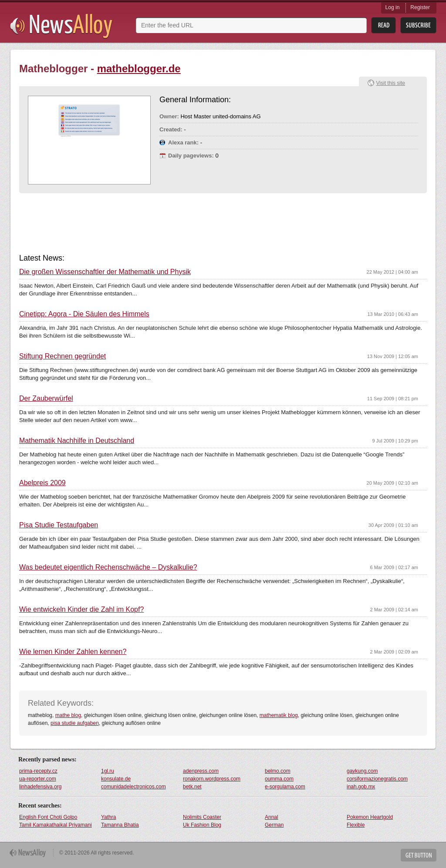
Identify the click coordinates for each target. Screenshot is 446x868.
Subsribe (418, 25)
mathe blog (68, 715)
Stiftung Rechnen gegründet (63, 356)
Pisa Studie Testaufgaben (59, 525)
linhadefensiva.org (40, 787)
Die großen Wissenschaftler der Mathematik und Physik (105, 272)
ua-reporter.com (38, 779)
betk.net (192, 787)
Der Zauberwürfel (46, 399)
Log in (393, 7)
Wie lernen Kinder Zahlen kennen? (73, 652)
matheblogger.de (139, 69)
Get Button (419, 855)
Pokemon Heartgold (370, 817)
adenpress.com (201, 771)
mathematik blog (279, 715)
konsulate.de (116, 779)
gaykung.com (362, 771)
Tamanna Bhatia (120, 825)
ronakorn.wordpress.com (212, 779)
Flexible (356, 825)
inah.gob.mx (361, 787)
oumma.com (279, 779)
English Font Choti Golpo (48, 817)
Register (420, 7)
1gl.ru (108, 771)
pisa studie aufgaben (75, 723)
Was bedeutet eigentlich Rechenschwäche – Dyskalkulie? (108, 567)
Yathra (108, 817)
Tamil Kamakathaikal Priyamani (56, 825)
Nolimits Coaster (202, 817)
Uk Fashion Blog (202, 825)
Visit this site (391, 83)
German (274, 825)
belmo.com (278, 771)
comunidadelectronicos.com (133, 787)
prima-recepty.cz (38, 771)
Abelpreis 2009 (42, 483)
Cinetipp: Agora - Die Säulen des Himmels (84, 314)
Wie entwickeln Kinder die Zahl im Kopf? (81, 610)
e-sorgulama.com (285, 787)
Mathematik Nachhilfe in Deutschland (77, 441)
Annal (272, 817)
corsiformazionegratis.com (377, 779)
